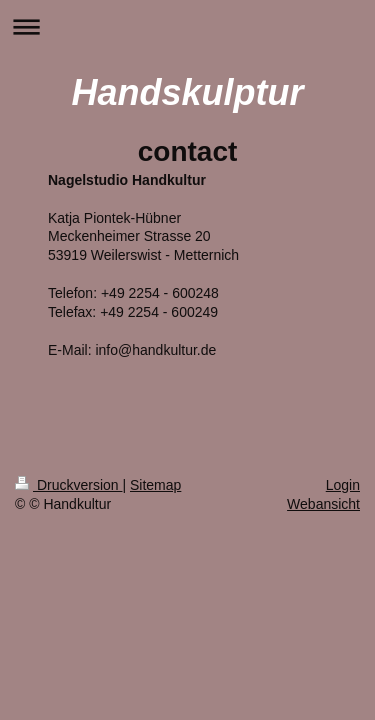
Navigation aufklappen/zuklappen (187, 26)
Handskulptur (187, 92)
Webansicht (323, 504)
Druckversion (68, 485)
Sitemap (155, 485)
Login (343, 485)
